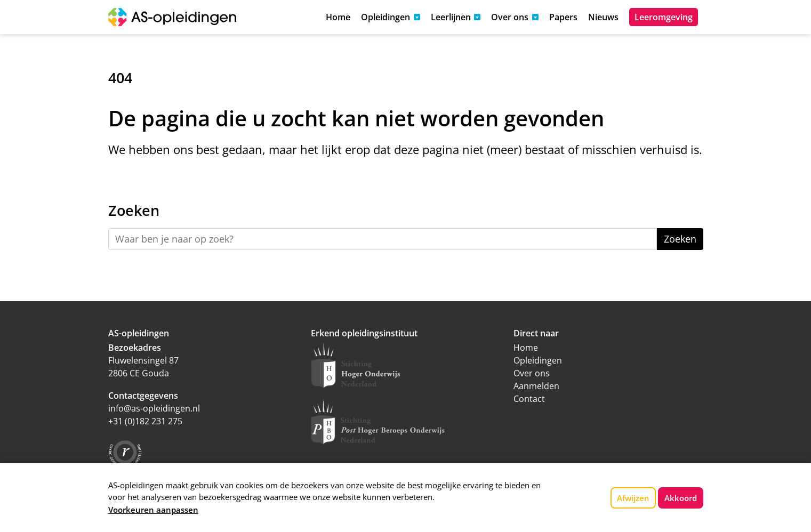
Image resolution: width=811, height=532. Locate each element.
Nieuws (603, 17)
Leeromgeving (664, 17)
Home (338, 17)
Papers (563, 17)
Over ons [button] (510, 17)
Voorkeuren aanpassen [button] (153, 510)
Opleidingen (538, 360)
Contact (529, 399)
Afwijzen (633, 498)
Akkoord (681, 498)
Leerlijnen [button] (451, 17)
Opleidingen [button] (386, 17)
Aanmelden (536, 386)
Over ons (532, 373)
